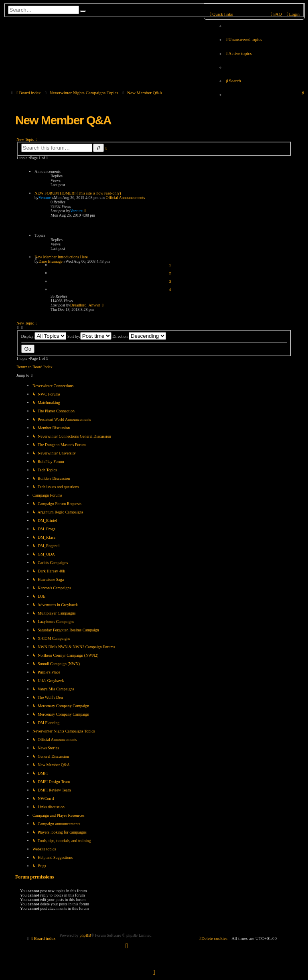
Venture (45, 198)
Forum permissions (34, 877)
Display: (44, 336)
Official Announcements (126, 198)
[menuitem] (243, 39)
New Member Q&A (63, 120)
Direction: (139, 336)
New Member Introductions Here (61, 257)
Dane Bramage (51, 261)
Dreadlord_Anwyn (85, 305)
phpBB (85, 935)
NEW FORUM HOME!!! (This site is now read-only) (78, 193)
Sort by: (89, 336)
